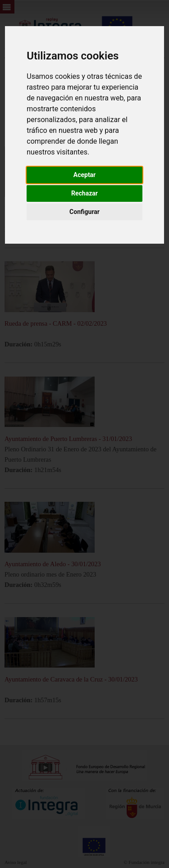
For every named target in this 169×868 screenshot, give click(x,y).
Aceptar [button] (85, 175)
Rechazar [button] (84, 193)
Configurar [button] (84, 212)
